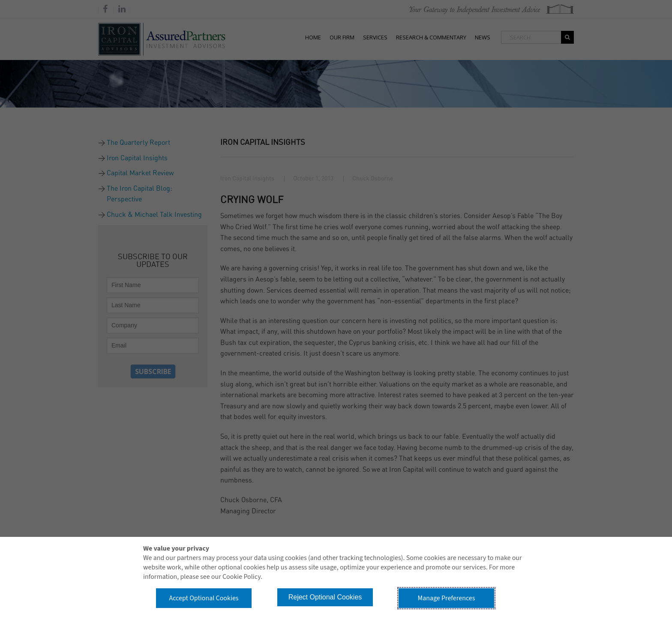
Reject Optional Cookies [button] (325, 597)
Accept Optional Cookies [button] (204, 598)
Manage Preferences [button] (447, 598)
